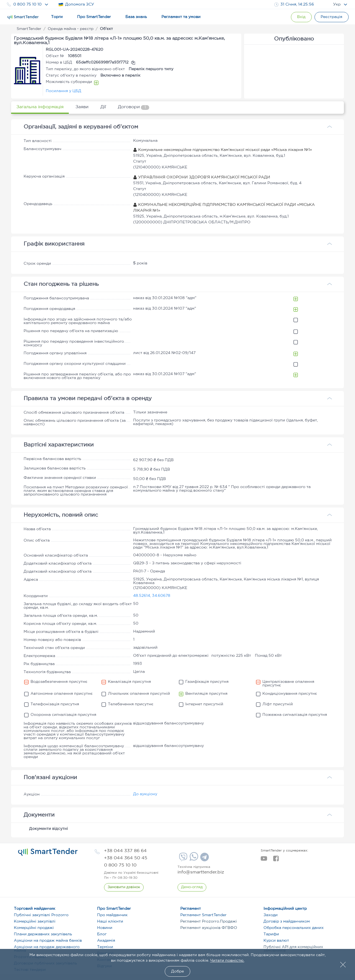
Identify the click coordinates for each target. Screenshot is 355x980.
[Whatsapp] (193, 860)
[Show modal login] (301, 17)
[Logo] (23, 17)
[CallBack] (124, 887)
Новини (105, 928)
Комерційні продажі (34, 928)
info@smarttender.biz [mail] (201, 872)
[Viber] (182, 859)
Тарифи (271, 934)
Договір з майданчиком (287, 921)
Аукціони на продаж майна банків (48, 941)
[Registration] (331, 17)
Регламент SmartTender (203, 915)
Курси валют (276, 941)
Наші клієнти (110, 921)
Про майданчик (112, 915)
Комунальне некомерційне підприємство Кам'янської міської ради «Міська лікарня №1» (223, 150)
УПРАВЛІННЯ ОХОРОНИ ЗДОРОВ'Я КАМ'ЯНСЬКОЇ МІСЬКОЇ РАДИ (202, 177)
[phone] (125, 851)
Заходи (271, 915)
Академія (106, 941)
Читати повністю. (227, 961)
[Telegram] (204, 859)
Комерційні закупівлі (35, 921)
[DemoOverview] (192, 887)
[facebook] (276, 860)
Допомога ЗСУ (76, 5)
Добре (177, 971)
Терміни (105, 947)
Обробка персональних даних (294, 928)
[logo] (48, 852)
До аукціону (145, 794)
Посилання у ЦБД (64, 91)
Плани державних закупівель (43, 934)
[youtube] (264, 860)
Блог (102, 934)
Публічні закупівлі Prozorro (41, 915)
